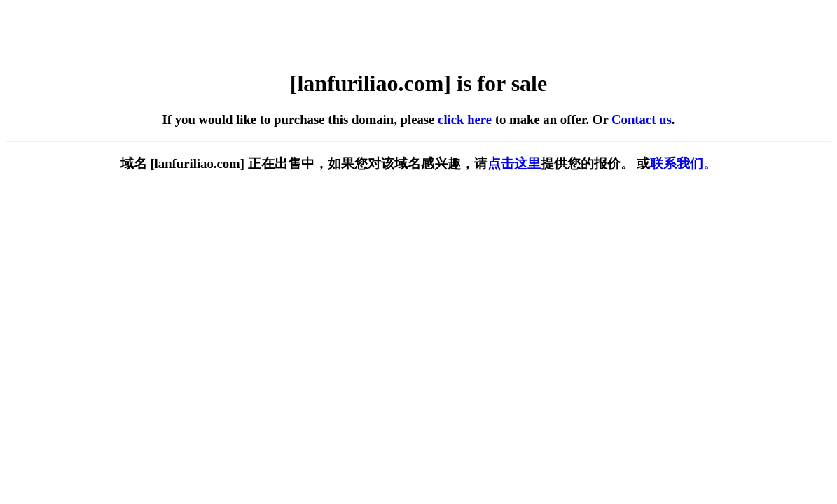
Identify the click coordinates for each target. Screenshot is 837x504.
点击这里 (514, 163)
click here (465, 119)
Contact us (642, 119)
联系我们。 (683, 163)
